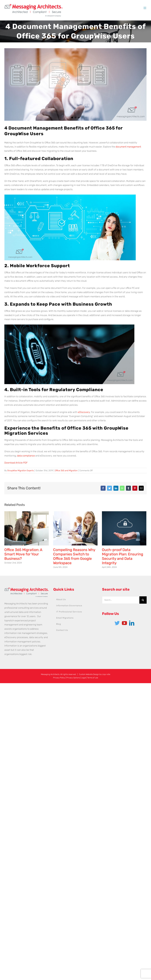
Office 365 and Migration (66, 471)
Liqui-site (106, 674)
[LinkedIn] (132, 623)
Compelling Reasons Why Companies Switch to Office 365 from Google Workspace (74, 556)
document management (128, 147)
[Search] (143, 600)
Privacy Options (73, 678)
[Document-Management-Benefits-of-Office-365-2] (75, 85)
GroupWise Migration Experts (21, 471)
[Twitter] (117, 623)
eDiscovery (84, 412)
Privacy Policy (59, 678)
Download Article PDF (16, 463)
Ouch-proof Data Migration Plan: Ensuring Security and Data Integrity (123, 556)
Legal (84, 678)
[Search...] (121, 600)
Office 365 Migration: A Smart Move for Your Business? (23, 554)
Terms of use (93, 678)
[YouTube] (124, 623)
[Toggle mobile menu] (145, 8)
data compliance (26, 456)
